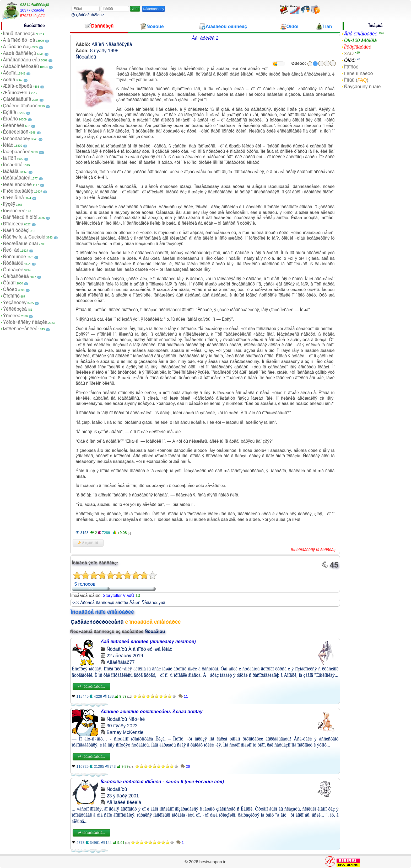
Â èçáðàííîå (88, 543)
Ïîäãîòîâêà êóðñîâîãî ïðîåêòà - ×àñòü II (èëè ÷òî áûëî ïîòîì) (162, 782)
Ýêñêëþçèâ (15, 309)
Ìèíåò (8, 145)
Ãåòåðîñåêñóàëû (21, 66)
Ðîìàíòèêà (13, 224)
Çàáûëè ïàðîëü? (88, 15)
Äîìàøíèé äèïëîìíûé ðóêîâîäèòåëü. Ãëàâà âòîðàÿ (152, 712)
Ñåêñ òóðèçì (16, 230)
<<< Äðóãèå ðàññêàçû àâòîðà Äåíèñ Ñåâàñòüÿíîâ (119, 603)
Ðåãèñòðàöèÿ (153, 9)
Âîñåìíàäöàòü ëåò (21, 60)
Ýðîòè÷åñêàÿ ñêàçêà (25, 322)
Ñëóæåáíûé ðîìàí (20, 244)
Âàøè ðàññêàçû (20, 53)
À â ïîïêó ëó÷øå (19, 40)
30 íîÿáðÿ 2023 (122, 726)
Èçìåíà (10, 112)
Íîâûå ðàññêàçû (19, 34)
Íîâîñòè (351, 67)
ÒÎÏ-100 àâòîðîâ (360, 40)
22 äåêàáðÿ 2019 (125, 656)
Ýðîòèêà (12, 316)
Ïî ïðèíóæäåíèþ (18, 191)
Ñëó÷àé (11, 250)
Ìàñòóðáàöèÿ (17, 139)
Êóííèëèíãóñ (16, 132)
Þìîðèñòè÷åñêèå (20, 329)
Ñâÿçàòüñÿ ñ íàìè (362, 87)
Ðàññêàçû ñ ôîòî (20, 217)
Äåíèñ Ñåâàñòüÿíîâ (112, 44)
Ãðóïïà (10, 73)
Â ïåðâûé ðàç (17, 47)
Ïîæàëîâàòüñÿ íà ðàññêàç (313, 550)
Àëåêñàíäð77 (121, 662)
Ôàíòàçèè (13, 270)
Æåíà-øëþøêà (17, 86)
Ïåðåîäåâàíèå (17, 178)
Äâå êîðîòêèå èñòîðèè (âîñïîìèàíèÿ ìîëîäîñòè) (148, 642)
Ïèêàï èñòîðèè (17, 184)
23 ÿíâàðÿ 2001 (123, 796)
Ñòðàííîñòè (14, 257)
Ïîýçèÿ (9, 204)
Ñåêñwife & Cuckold (24, 237)
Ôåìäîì (9, 283)
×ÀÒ (349, 54)
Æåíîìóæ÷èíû (17, 93)
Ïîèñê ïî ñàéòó (358, 73)
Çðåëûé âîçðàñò (20, 106)
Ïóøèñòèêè (14, 211)
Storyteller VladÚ (118, 596)
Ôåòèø (10, 289)
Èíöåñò (10, 119)
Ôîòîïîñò (11, 296)
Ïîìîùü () (356, 80)
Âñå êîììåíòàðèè (361, 34)
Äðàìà (9, 80)
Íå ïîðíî (9, 158)
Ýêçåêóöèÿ (15, 303)
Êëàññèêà (14, 125)
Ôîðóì (350, 60)
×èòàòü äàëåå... (91, 687)
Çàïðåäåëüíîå (17, 99)
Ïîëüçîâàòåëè (358, 47)
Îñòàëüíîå (13, 165)
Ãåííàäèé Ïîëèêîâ (124, 802)
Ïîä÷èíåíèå (13, 198)
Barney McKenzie (125, 732)
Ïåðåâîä (11, 171)
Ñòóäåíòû (13, 263)
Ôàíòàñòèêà (16, 276)
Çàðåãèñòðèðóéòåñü (97, 622)
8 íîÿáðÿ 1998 (104, 51)
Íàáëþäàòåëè (17, 152)
